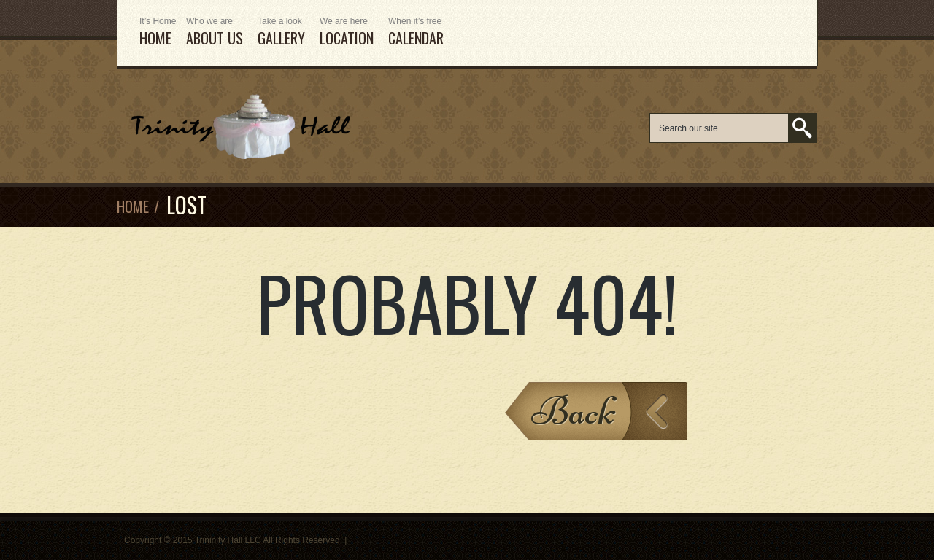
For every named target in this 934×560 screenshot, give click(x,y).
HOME (155, 32)
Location (347, 32)
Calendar (416, 32)
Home (133, 206)
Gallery (281, 32)
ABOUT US (215, 32)
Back (574, 411)
